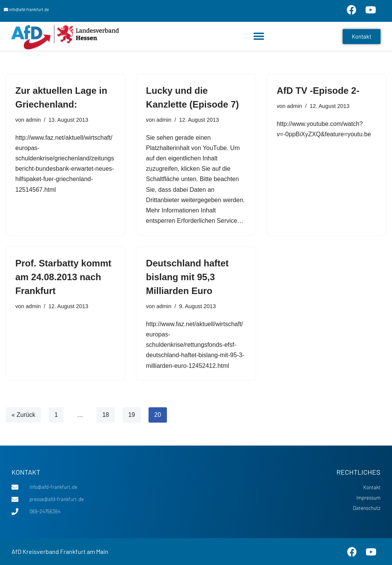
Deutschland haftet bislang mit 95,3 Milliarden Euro (187, 277)
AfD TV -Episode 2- (318, 91)
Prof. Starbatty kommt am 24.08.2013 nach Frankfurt (63, 277)
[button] (259, 37)
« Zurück (23, 415)
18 (106, 415)
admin (33, 120)
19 (132, 415)
